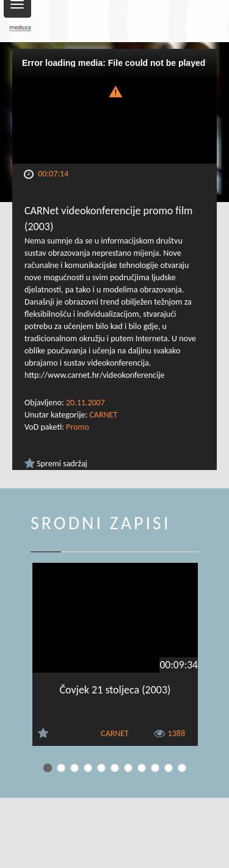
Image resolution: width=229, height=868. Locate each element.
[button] (115, 91)
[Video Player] (114, 106)
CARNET (103, 415)
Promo (78, 427)
